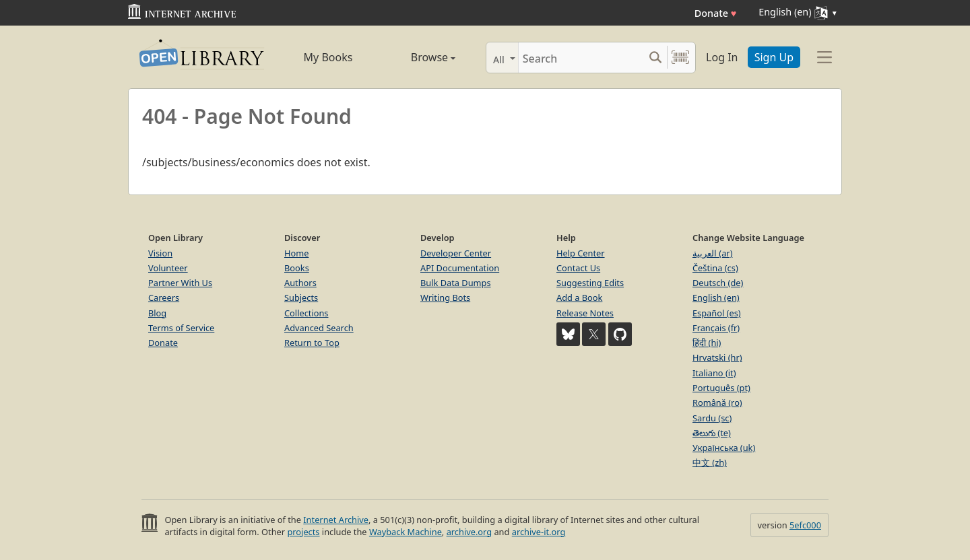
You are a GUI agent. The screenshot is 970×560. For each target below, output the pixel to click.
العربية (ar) (712, 253)
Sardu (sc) (712, 418)
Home (296, 253)
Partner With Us (180, 283)
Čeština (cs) (715, 268)
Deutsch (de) (718, 283)
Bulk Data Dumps (456, 283)
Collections (306, 313)
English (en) (716, 297)
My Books (328, 57)
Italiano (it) (714, 373)
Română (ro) (717, 403)
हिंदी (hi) (707, 343)
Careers (164, 297)
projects (303, 532)
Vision (160, 253)
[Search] (581, 58)
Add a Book (579, 297)
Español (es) (717, 313)
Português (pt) (721, 388)
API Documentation (460, 268)
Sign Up (774, 57)
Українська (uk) (724, 448)
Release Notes (585, 313)
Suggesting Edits (590, 283)
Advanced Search (319, 328)
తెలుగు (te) (712, 433)
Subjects (301, 297)
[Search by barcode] (680, 58)
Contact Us (578, 268)
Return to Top (312, 343)
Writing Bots (445, 297)
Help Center (581, 253)
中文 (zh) (710, 462)
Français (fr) (716, 328)
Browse (418, 57)
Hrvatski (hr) (717, 357)
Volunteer (168, 268)
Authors (300, 283)
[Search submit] (655, 58)
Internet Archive (336, 520)
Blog (157, 313)
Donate (716, 13)
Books (297, 268)
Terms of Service (181, 328)
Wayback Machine (406, 532)
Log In (722, 57)
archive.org (469, 532)
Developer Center (456, 253)
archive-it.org (539, 532)
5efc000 (805, 525)
